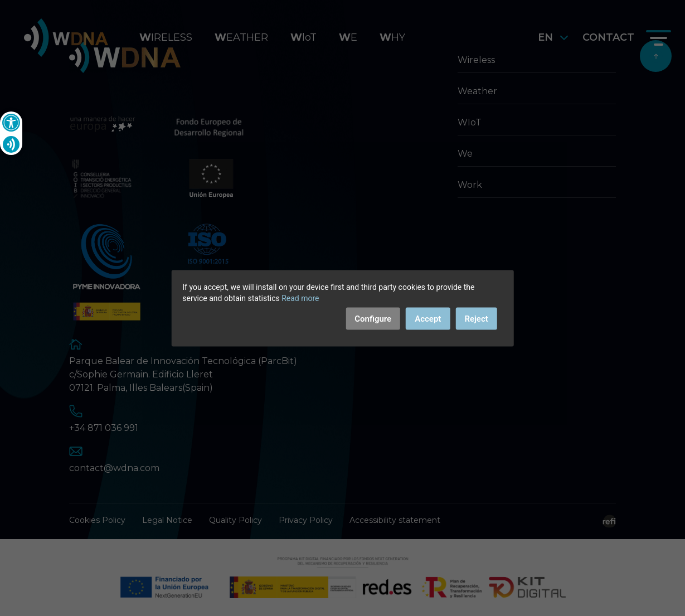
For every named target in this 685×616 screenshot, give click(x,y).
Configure (373, 318)
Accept (428, 318)
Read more (300, 298)
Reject (476, 318)
